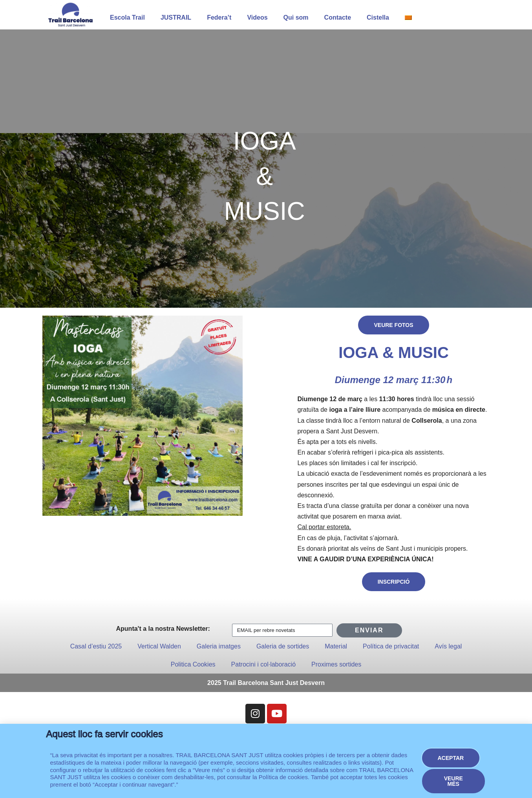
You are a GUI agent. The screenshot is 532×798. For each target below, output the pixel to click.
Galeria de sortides (283, 646)
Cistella (378, 17)
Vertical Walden (159, 646)
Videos (257, 17)
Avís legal (448, 646)
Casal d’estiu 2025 (96, 646)
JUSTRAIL (176, 17)
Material (336, 646)
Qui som (296, 17)
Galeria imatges (219, 646)
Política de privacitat (391, 646)
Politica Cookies (193, 664)
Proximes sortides (336, 664)
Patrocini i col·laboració (264, 664)
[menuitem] (408, 18)
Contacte (338, 17)
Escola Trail (127, 17)
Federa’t (219, 17)
